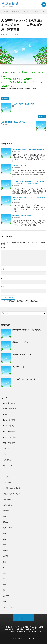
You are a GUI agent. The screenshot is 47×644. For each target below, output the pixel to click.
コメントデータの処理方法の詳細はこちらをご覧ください (23, 301)
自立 (5, 579)
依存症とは (8, 627)
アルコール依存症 (21, 627)
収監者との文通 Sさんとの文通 (23, 104)
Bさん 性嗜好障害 (9, 403)
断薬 (5, 539)
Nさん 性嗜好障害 (10, 437)
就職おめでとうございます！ (22, 342)
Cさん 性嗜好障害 (10, 409)
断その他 (6, 522)
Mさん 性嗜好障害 (9, 431)
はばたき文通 (8, 465)
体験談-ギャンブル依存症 (12, 494)
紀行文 (6, 567)
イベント (6, 471)
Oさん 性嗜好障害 (9, 443)
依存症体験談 (8, 505)
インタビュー (8, 477)
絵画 (5, 573)
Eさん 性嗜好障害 (9, 420)
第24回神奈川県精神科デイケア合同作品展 (26, 330)
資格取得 (6, 596)
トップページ (8, 482)
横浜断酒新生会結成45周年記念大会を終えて (28, 150)
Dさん (5, 414)
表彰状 (6, 584)
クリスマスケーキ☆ (19, 367)
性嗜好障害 (20, 629)
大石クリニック (29, 638)
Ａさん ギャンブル (9, 607)
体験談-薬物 (7, 499)
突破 (5, 562)
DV (40, 631)
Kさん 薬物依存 (9, 426)
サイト (3, 287)
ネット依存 (10, 631)
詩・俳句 (6, 590)
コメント (4, 248)
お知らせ (15, 35)
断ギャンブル (8, 528)
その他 (6, 454)
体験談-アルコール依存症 (12, 488)
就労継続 (6, 511)
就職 (5, 516)
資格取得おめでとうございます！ (23, 354)
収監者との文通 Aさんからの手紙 (13, 122)
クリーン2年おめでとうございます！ (25, 379)
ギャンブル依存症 (36, 627)
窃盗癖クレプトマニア (34, 629)
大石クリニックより (19, 165)
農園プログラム (9, 601)
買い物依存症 (21, 631)
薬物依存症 (9, 629)
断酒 (5, 545)
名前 (3, 269)
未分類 (6, 550)
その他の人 (7, 460)
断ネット (6, 533)
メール (4, 278)
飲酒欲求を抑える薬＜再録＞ (23, 216)
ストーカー (32, 631)
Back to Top (23, 618)
